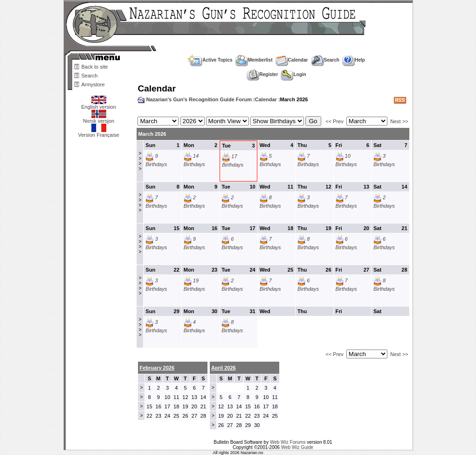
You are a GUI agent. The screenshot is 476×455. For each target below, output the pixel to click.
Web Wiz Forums (288, 442)
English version (99, 105)
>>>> (140, 161)
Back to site (95, 67)
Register (262, 74)
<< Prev (335, 121)
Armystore (93, 84)
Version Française (98, 133)
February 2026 (157, 368)
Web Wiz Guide (297, 447)
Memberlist (254, 60)
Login (293, 74)
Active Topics (210, 60)
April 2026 (224, 368)
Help (354, 60)
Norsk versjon (99, 119)
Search (90, 76)
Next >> (399, 121)
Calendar (292, 60)
